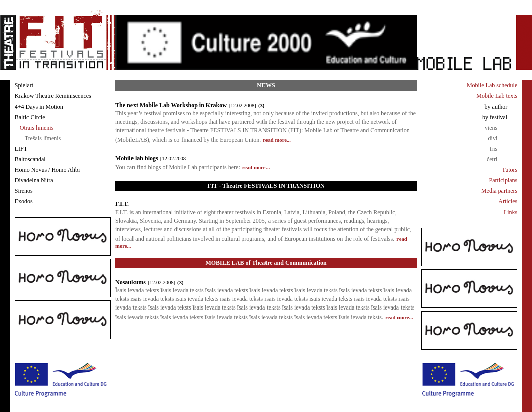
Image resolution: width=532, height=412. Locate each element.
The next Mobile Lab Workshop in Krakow (171, 105)
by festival (495, 117)
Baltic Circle (30, 117)
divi (493, 138)
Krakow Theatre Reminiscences (53, 96)
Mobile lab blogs (137, 158)
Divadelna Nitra (34, 180)
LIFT (21, 149)
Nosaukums (130, 282)
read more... (277, 140)
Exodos (24, 201)
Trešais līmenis (43, 138)
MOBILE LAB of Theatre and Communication (266, 263)
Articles (508, 201)
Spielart (24, 85)
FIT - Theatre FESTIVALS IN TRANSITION (266, 186)
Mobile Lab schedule (492, 85)
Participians (504, 180)
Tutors (510, 170)
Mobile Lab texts (497, 96)
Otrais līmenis (37, 128)
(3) (261, 105)
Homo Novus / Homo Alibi (47, 170)
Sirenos (24, 191)
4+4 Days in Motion (39, 107)
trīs (494, 149)
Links (511, 212)
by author (496, 107)
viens (491, 128)
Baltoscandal (30, 159)
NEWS (266, 85)
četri (492, 159)
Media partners (499, 191)
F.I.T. (122, 204)
